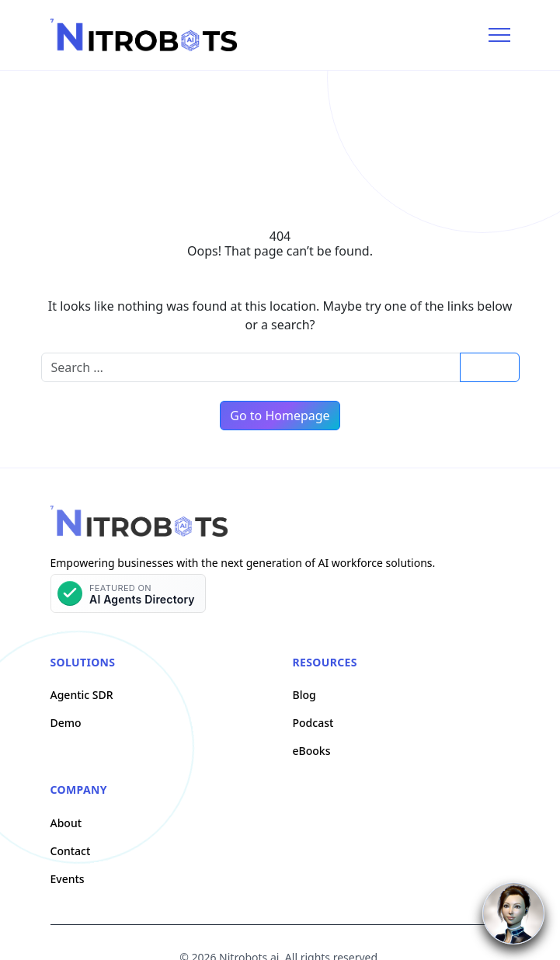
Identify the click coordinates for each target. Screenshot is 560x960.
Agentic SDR (82, 695)
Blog (304, 695)
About (66, 823)
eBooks (312, 751)
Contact (71, 851)
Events (68, 879)
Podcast (313, 723)
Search (489, 367)
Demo (66, 723)
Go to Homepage (280, 416)
